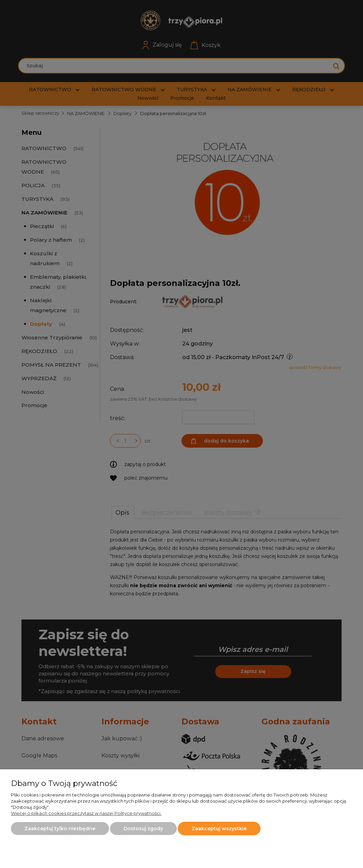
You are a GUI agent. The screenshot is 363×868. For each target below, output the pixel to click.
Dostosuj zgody (143, 829)
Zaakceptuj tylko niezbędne (60, 829)
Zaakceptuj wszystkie (219, 829)
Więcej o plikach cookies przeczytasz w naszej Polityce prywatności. (86, 813)
